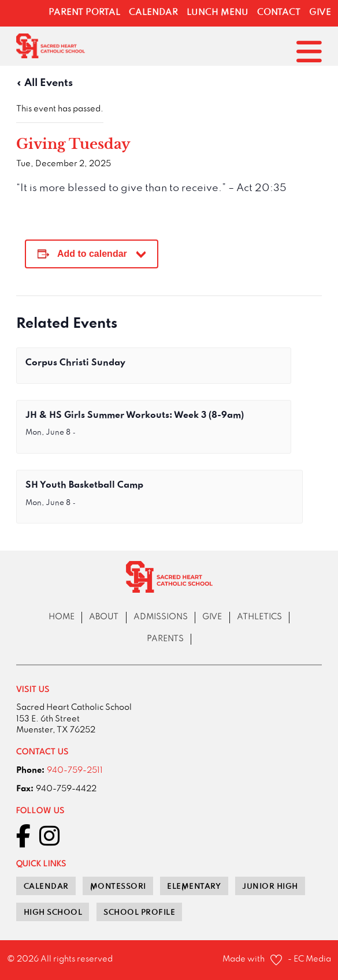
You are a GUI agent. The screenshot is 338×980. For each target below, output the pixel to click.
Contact (279, 13)
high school (53, 912)
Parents (165, 639)
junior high (270, 887)
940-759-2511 (75, 771)
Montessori (118, 887)
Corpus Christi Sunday (75, 363)
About (104, 617)
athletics (259, 617)
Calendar (153, 13)
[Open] (309, 51)
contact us (42, 752)
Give (320, 13)
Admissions (161, 617)
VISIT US (33, 690)
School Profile (139, 912)
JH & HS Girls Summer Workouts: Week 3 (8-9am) (135, 416)
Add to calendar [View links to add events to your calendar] (92, 254)
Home (62, 617)
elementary (194, 887)
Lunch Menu (218, 13)
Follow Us (40, 811)
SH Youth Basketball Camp (84, 485)
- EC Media (309, 960)
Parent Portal (84, 13)
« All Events (44, 83)
